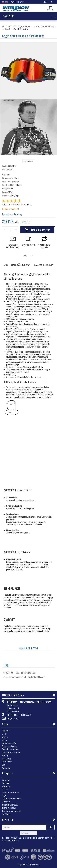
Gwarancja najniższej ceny (11, 752)
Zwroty (4, 740)
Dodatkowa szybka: (9, 181)
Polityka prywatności (9, 743)
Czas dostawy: (7, 178)
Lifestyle (5, 789)
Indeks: (5, 166)
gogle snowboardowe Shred (15, 677)
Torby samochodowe (9, 808)
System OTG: (7, 192)
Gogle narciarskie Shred (25, 673)
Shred (12, 169)
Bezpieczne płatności (9, 746)
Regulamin (6, 731)
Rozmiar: (5, 195)
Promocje (5, 755)
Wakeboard (6, 802)
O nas (4, 734)
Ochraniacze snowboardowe (12, 798)
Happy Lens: (6, 188)
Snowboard (6, 780)
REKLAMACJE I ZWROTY (43, 265)
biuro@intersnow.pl (13, 719)
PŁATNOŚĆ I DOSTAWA (21, 265)
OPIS (6, 265)
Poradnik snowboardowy (12, 214)
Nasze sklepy (7, 758)
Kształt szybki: (8, 185)
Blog (4, 765)
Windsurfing (6, 786)
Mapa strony (6, 768)
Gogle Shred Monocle (37, 677)
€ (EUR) (14, 2)
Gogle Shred (8, 673)
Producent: (6, 169)
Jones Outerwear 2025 (10, 805)
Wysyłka (5, 737)
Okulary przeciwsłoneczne (11, 792)
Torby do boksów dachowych (12, 811)
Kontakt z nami (7, 762)
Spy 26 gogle (7, 814)
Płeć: (4, 174)
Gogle (4, 795)
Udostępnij (29, 161)
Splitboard (6, 783)
